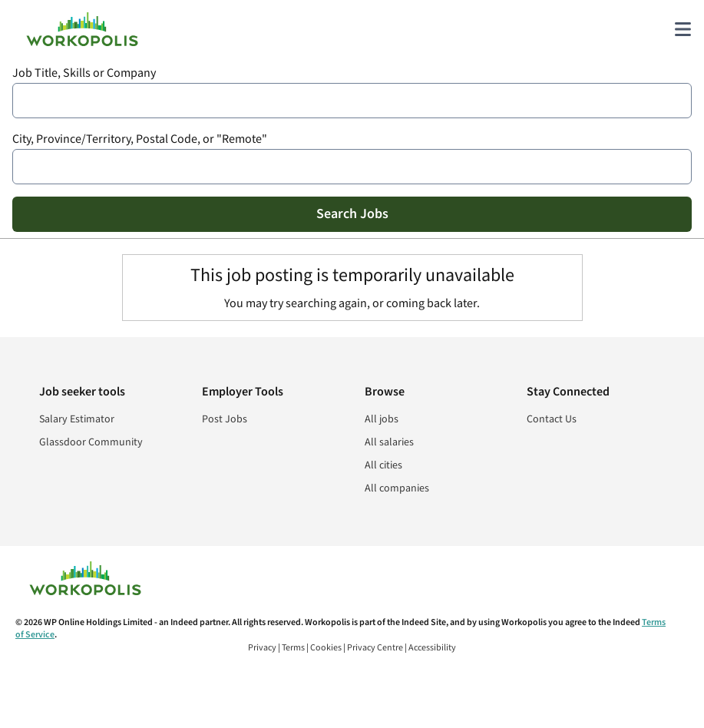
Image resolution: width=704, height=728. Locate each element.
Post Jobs (225, 419)
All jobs (382, 419)
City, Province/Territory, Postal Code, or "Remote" (140, 139)
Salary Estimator (77, 419)
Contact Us (552, 419)
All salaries (389, 442)
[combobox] (352, 101)
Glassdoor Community (91, 442)
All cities (383, 465)
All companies (397, 488)
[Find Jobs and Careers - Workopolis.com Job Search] (82, 29)
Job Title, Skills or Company (84, 73)
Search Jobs (352, 214)
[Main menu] (683, 29)
